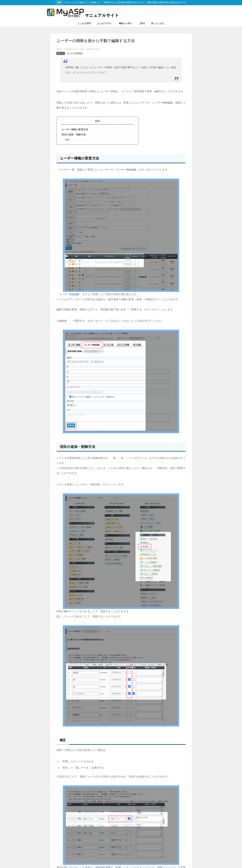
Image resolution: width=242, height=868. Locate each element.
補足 (68, 140)
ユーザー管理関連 (75, 53)
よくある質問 (84, 23)
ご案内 (142, 23)
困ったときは (158, 23)
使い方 (61, 53)
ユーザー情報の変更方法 (75, 129)
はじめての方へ (105, 23)
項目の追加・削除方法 (74, 135)
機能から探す (125, 23)
